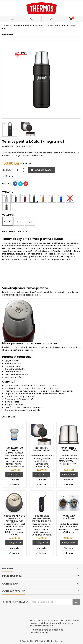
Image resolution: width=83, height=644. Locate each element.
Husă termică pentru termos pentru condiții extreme (41, 520)
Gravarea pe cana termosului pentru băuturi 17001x (14, 520)
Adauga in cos (41, 170)
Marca (20, 146)
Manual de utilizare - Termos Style (22, 410)
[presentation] (53, 613)
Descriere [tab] (9, 231)
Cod (5, 146)
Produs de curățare (69, 517)
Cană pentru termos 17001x (69, 449)
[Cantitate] (17, 170)
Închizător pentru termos (41, 449)
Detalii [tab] (23, 231)
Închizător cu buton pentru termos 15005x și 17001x (14, 452)
